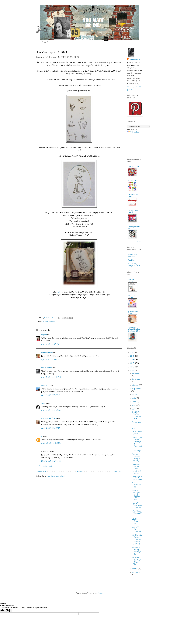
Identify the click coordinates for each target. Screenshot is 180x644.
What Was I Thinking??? (137, 513)
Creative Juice (134, 166)
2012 (132, 367)
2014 (132, 360)
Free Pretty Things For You (134, 265)
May (134, 405)
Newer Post (41, 472)
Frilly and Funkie (132, 296)
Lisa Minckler (47, 368)
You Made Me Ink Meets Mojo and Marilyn (136, 469)
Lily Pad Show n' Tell (136, 521)
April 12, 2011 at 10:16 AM (51, 344)
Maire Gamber (47, 352)
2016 (132, 352)
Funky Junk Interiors (133, 255)
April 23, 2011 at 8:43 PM (51, 443)
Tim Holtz (132, 260)
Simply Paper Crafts (133, 212)
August (136, 394)
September (136, 389)
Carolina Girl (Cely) (49, 418)
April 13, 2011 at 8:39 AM (51, 377)
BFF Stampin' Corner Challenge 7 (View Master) (137, 539)
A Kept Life (132, 181)
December (136, 374)
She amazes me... (137, 423)
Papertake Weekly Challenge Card (136, 551)
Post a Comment (45, 466)
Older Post (117, 472)
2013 (132, 363)
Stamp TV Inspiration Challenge (137, 505)
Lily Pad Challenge (48, 321)
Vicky (43, 403)
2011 (132, 370)
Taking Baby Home (137, 433)
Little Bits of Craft (133, 196)
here (60, 292)
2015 (132, 356)
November (136, 379)
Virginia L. (45, 385)
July (134, 398)
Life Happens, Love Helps (137, 478)
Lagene (44, 335)
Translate (133, 132)
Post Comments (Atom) (56, 476)
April (134, 409)
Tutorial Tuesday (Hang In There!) (136, 457)
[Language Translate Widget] (139, 126)
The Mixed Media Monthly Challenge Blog (134, 329)
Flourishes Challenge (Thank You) (136, 561)
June (135, 402)
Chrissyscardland (134, 228)
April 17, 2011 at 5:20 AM (51, 410)
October (136, 385)
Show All (140, 242)
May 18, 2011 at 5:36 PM (51, 461)
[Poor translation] (8, 610)
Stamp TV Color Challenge (136, 529)
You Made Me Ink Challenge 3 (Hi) (136, 415)
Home (79, 472)
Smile (134, 428)
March (135, 569)
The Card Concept (131, 280)
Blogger (101, 593)
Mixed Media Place (133, 312)
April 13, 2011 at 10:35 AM (51, 395)
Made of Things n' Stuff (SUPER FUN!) (136, 495)
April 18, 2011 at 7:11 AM (51, 428)
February (136, 572)
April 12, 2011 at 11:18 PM (51, 359)
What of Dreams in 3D (137, 485)
